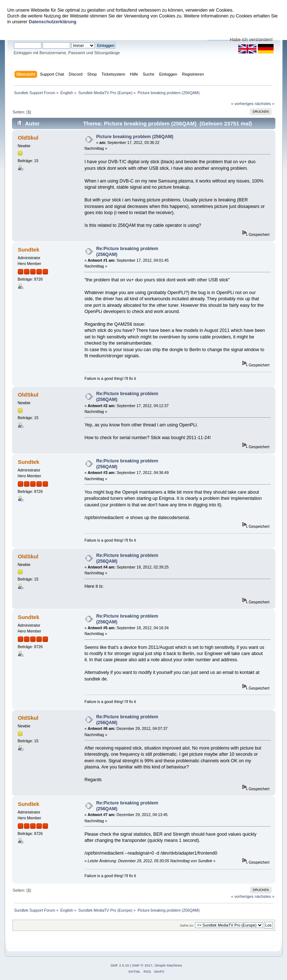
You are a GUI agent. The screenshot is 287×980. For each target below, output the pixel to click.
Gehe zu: (187, 925)
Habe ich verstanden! (251, 40)
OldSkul (28, 138)
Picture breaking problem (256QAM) (135, 137)
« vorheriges (242, 104)
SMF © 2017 (142, 965)
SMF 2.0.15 (120, 965)
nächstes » (264, 104)
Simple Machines (168, 965)
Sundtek (29, 250)
